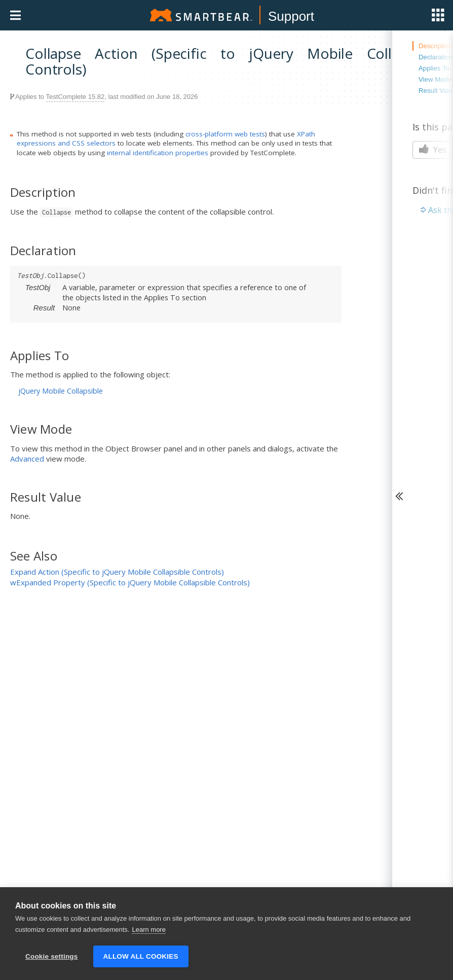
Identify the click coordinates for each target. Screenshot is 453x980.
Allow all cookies (141, 956)
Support (291, 16)
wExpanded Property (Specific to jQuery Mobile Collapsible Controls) (130, 582)
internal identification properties (158, 153)
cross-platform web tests (225, 134)
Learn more (148, 930)
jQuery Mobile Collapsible (61, 391)
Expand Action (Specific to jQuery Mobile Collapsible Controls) (117, 572)
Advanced (27, 459)
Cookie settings (52, 956)
